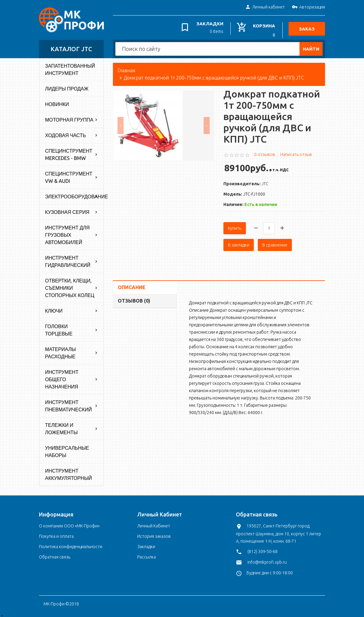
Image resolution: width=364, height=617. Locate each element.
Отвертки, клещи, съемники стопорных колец (70, 285)
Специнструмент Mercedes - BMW (69, 152)
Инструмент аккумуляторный (68, 472)
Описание (132, 284)
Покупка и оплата (56, 534)
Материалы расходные (60, 350)
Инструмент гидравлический (68, 259)
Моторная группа (69, 117)
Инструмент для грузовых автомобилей (67, 232)
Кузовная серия (67, 209)
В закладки (239, 242)
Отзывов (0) (134, 298)
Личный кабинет (265, 7)
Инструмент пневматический (68, 403)
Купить (235, 225)
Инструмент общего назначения (62, 377)
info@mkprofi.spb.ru (267, 559)
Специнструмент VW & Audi (69, 175)
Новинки (57, 101)
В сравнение (275, 242)
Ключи (54, 308)
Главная (126, 68)
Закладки (146, 544)
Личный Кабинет (154, 523)
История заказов (154, 534)
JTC (265, 181)
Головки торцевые (59, 327)
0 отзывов (265, 151)
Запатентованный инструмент (70, 67)
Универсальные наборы (67, 449)
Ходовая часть (65, 133)
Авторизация (308, 7)
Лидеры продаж (67, 86)
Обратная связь (55, 554)
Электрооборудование (74, 194)
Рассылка (147, 554)
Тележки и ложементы (61, 426)
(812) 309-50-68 (262, 548)
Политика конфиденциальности (71, 544)
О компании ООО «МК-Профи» (69, 523)
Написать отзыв (296, 151)
